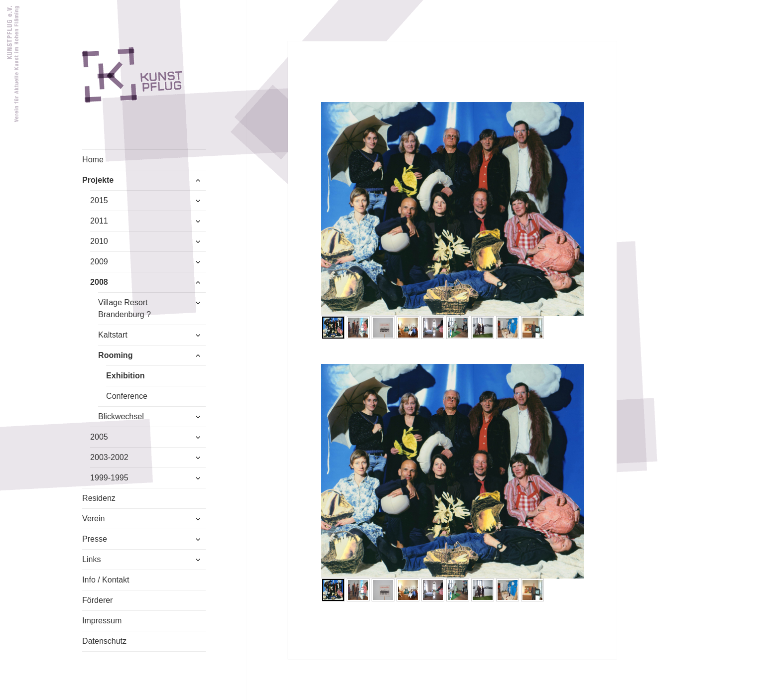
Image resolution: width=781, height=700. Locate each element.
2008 (99, 282)
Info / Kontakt (106, 580)
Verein (93, 519)
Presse (95, 539)
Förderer (97, 600)
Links (91, 559)
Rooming (115, 355)
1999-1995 (109, 478)
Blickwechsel (121, 416)
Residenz (99, 498)
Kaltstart (113, 335)
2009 (99, 262)
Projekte (98, 180)
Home (93, 160)
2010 (99, 241)
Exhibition (125, 376)
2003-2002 (109, 457)
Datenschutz (104, 641)
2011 (99, 221)
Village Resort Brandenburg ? (125, 308)
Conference (127, 396)
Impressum (102, 621)
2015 (99, 200)
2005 (99, 437)
